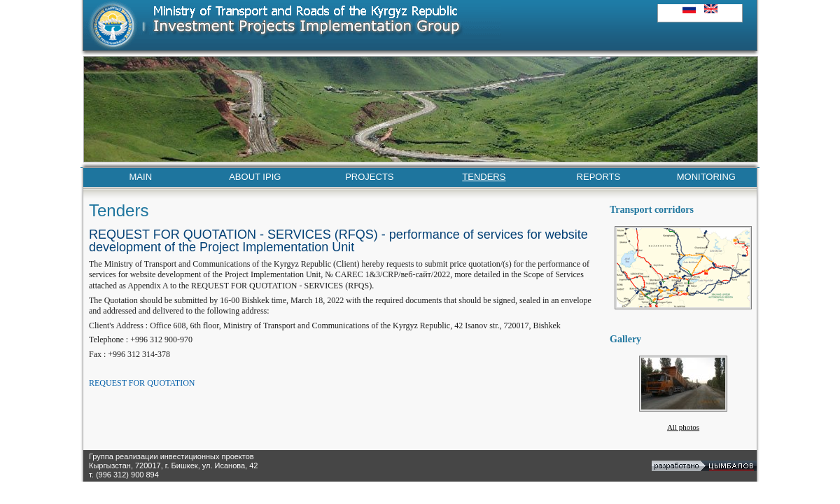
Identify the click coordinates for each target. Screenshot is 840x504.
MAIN (141, 177)
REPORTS (599, 177)
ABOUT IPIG (255, 177)
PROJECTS (369, 177)
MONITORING (706, 177)
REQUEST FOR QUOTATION (142, 383)
